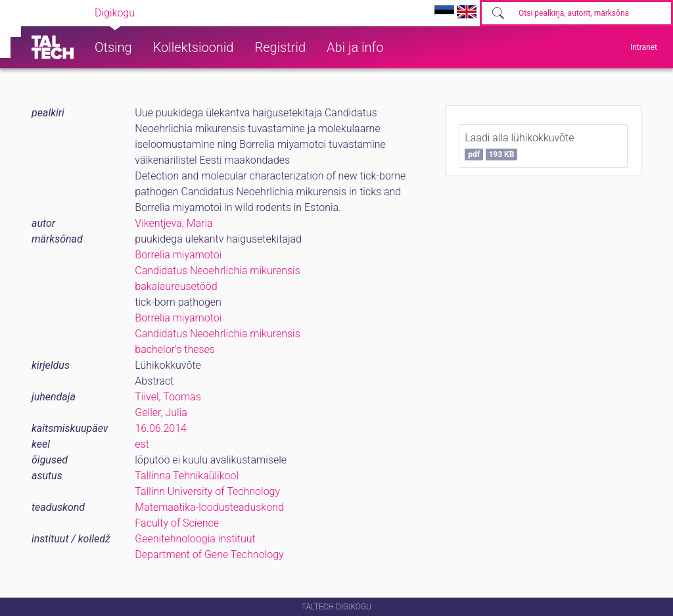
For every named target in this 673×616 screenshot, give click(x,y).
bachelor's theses (175, 349)
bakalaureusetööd (176, 286)
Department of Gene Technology (209, 555)
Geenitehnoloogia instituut (195, 539)
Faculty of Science (177, 523)
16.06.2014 (161, 428)
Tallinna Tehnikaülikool (187, 476)
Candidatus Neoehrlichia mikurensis (217, 271)
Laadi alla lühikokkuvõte (519, 146)
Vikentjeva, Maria (174, 223)
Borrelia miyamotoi (178, 255)
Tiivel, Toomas (168, 397)
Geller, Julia (161, 413)
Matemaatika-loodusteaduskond (209, 507)
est (142, 444)
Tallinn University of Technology (207, 491)
